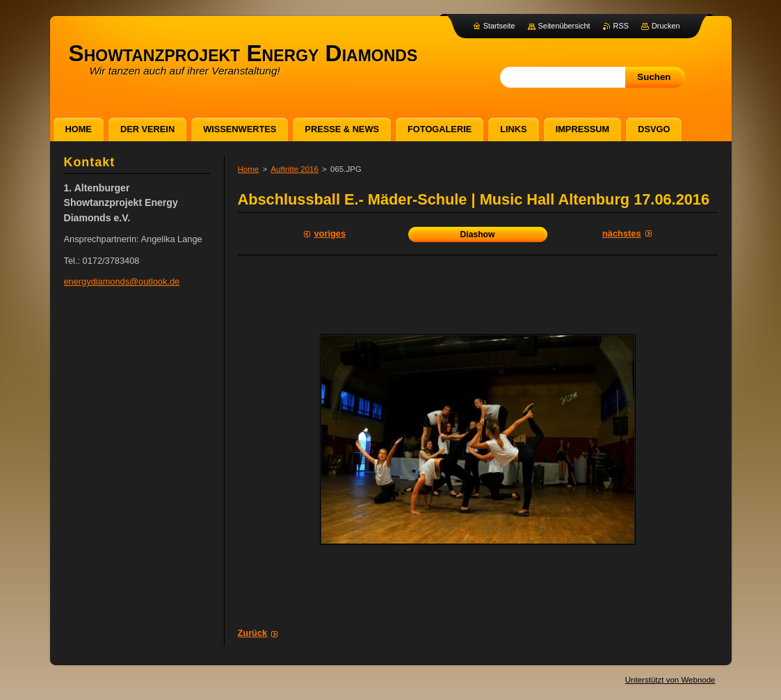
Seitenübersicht (564, 26)
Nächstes (621, 233)
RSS (621, 26)
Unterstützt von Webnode (670, 680)
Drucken (666, 26)
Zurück (253, 633)
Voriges (330, 233)
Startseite (499, 26)
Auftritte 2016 (295, 169)
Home (249, 169)
